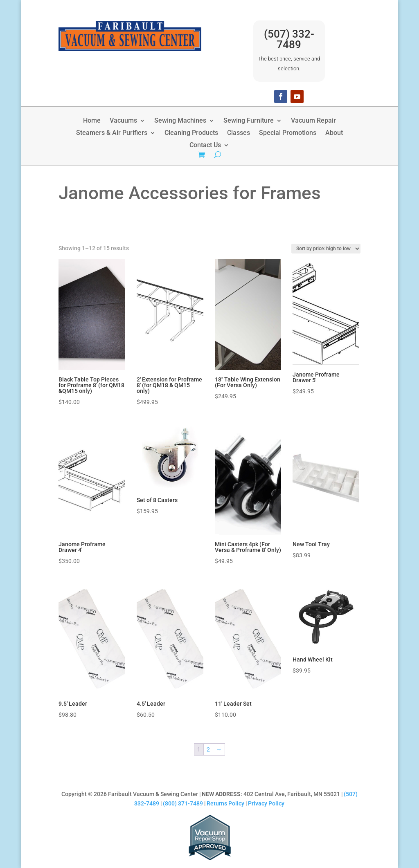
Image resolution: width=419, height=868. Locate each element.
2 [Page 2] (208, 749)
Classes (239, 133)
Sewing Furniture (249, 121)
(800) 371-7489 (183, 803)
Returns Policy (225, 803)
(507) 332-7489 (289, 39)
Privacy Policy (266, 803)
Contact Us (205, 146)
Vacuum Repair (313, 121)
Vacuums (123, 121)
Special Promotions (288, 133)
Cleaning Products (191, 133)
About (334, 133)
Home (92, 121)
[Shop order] (326, 249)
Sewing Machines (180, 121)
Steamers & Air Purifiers (112, 133)
